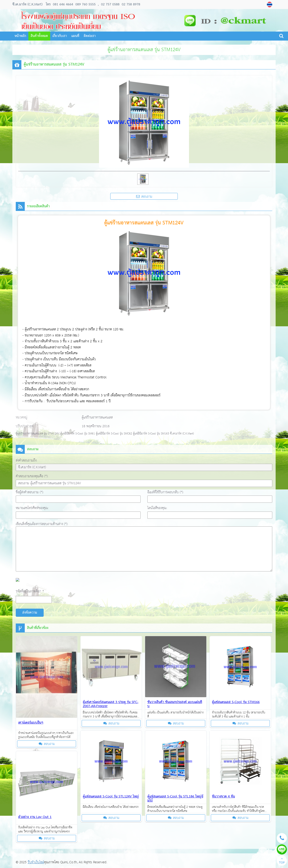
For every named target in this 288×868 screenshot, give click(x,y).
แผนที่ (75, 36)
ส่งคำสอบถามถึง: (26, 460)
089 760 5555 (85, 5)
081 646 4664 (63, 5)
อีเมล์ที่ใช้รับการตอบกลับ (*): (165, 492)
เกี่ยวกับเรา (60, 36)
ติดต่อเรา (90, 36)
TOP (282, 861)
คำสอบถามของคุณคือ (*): (32, 476)
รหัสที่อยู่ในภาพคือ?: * (30, 591)
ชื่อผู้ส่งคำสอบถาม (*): (30, 492)
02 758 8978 (130, 5)
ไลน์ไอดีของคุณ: (157, 508)
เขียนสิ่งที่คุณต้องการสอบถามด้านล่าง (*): (42, 524)
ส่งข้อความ (30, 613)
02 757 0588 (110, 5)
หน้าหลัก (20, 36)
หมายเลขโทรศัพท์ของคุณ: (32, 508)
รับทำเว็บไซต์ (36, 862)
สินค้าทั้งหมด (39, 36)
